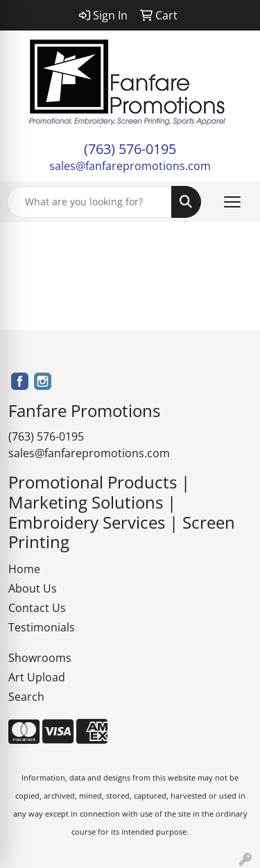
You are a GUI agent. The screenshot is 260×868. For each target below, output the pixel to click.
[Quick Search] (89, 202)
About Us (33, 588)
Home (24, 569)
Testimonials (42, 627)
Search (26, 697)
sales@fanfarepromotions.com (130, 166)
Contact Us (37, 608)
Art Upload (37, 677)
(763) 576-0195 (130, 149)
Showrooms (40, 658)
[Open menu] (232, 202)
